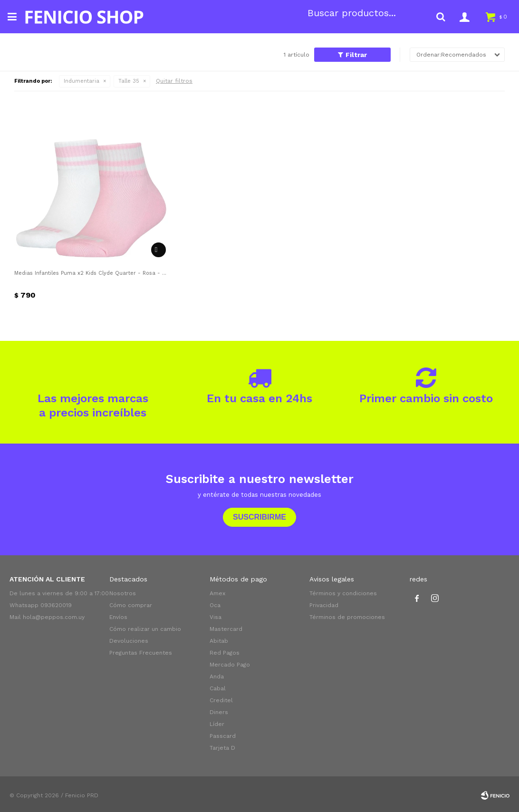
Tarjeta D (222, 748)
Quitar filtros (174, 81)
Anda (217, 677)
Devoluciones (129, 641)
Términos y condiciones (343, 593)
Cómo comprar (131, 605)
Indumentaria (82, 81)
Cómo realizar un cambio (145, 629)
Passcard (223, 736)
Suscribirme (259, 517)
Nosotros (123, 593)
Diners (219, 712)
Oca (215, 605)
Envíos (118, 617)
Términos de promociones (347, 617)
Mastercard (226, 629)
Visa (216, 617)
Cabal (218, 688)
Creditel (221, 700)
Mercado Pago (230, 665)
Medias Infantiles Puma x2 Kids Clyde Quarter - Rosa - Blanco (91, 273)
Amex (217, 593)
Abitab (219, 641)
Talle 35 (129, 81)
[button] (441, 17)
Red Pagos (225, 653)
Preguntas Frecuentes (141, 653)
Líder (217, 724)
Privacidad (324, 605)
